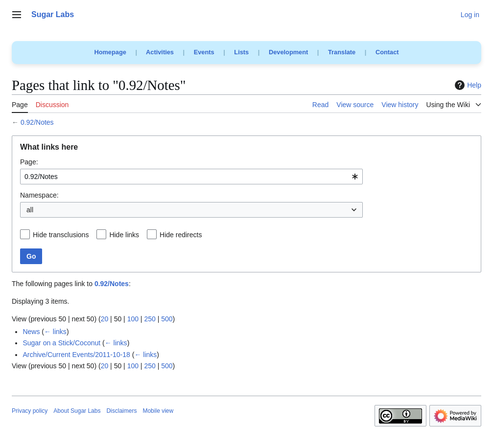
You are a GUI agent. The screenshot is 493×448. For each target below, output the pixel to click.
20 (105, 319)
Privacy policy (30, 411)
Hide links (124, 235)
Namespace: (39, 195)
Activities (160, 52)
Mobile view (158, 411)
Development (288, 52)
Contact (387, 52)
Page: (29, 162)
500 (167, 319)
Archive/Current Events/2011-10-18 (76, 355)
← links (55, 332)
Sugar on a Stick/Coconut (61, 343)
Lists (241, 52)
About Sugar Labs (77, 411)
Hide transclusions (61, 235)
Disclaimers (121, 411)
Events (204, 52)
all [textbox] (30, 210)
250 (150, 319)
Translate (342, 52)
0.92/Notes (37, 122)
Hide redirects (181, 235)
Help (467, 85)
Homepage (110, 52)
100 (133, 319)
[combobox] (191, 177)
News (31, 332)
